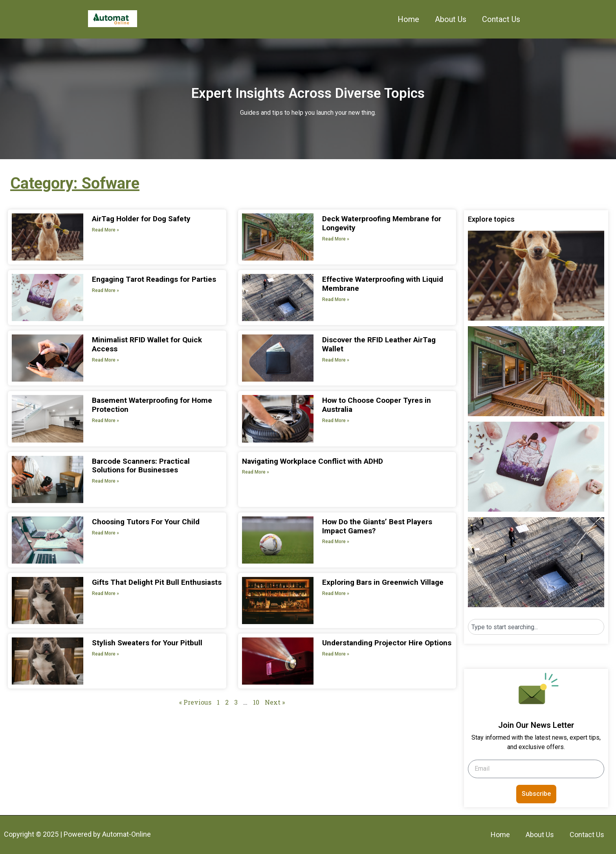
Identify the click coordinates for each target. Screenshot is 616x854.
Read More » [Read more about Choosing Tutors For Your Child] (105, 533)
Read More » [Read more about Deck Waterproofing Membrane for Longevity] (336, 239)
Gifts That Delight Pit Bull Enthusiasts (157, 582)
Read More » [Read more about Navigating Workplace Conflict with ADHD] (256, 472)
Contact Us (501, 19)
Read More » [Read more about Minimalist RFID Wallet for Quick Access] (105, 360)
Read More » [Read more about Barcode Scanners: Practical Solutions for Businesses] (105, 481)
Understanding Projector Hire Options (387, 643)
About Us (451, 19)
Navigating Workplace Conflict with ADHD (313, 461)
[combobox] (536, 627)
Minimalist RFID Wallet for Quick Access (147, 344)
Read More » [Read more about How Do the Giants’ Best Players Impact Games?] (336, 542)
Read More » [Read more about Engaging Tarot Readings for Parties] (105, 290)
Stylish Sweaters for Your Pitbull (147, 643)
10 (256, 702)
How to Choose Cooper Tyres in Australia (377, 405)
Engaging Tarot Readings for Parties (154, 279)
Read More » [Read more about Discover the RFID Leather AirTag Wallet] (336, 360)
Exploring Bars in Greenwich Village (383, 582)
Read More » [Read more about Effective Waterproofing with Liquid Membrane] (336, 299)
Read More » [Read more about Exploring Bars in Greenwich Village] (336, 593)
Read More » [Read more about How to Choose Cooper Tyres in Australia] (336, 421)
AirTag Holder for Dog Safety (141, 219)
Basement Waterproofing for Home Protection (152, 405)
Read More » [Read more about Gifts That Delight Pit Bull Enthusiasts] (105, 593)
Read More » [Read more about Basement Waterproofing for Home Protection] (105, 421)
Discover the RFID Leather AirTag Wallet (379, 344)
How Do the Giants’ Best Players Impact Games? (377, 526)
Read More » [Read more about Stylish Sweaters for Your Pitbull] (105, 654)
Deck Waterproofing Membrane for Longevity (382, 223)
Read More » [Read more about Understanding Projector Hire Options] (336, 654)
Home (408, 19)
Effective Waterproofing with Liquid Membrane (383, 284)
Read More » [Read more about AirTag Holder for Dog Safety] (105, 230)
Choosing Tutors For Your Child (146, 522)
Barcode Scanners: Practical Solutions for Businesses (141, 466)
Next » (275, 702)
